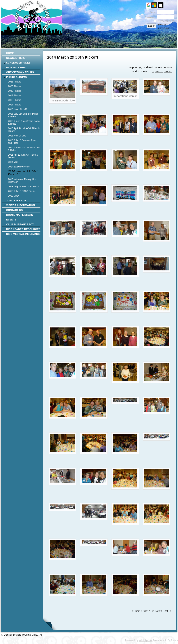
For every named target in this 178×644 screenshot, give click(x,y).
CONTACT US (14, 210)
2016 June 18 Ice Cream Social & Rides (24, 122)
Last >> (168, 71)
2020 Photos (14, 91)
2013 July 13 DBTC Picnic (21, 191)
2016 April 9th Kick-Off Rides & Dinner (24, 130)
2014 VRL (13, 162)
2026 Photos (14, 82)
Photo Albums (16, 77)
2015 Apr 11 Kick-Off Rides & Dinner (23, 156)
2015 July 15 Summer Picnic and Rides (23, 142)
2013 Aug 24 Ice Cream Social (24, 187)
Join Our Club (16, 200)
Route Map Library (20, 215)
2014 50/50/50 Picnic (19, 167)
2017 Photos (14, 105)
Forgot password (164, 26)
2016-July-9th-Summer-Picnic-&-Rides (24, 115)
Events (11, 220)
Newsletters (16, 58)
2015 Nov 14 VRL (17, 136)
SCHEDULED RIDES (18, 63)
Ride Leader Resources (23, 229)
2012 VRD (13, 196)
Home (10, 53)
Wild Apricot (146, 640)
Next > (159, 71)
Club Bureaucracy (20, 224)
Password (150, 17)
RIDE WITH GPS (16, 67)
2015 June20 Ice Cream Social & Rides (24, 149)
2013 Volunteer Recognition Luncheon (22, 181)
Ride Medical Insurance (23, 234)
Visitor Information (21, 205)
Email (152, 12)
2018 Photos (14, 100)
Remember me (167, 21)
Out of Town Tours (20, 72)
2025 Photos (14, 86)
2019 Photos (14, 95)
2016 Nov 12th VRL (18, 109)
